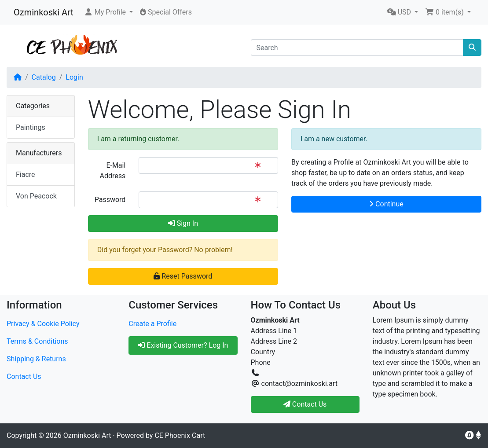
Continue (386, 204)
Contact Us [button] (305, 404)
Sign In (183, 223)
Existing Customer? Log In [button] (183, 345)
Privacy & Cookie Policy (43, 324)
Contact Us (24, 376)
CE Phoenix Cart (180, 435)
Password (110, 200)
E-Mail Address (113, 171)
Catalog (44, 77)
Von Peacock (36, 196)
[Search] (357, 48)
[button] (108, 12)
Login (74, 77)
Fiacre (26, 174)
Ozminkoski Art (44, 12)
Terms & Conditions (37, 341)
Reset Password (183, 276)
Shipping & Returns (36, 359)
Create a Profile (152, 324)
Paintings (31, 127)
